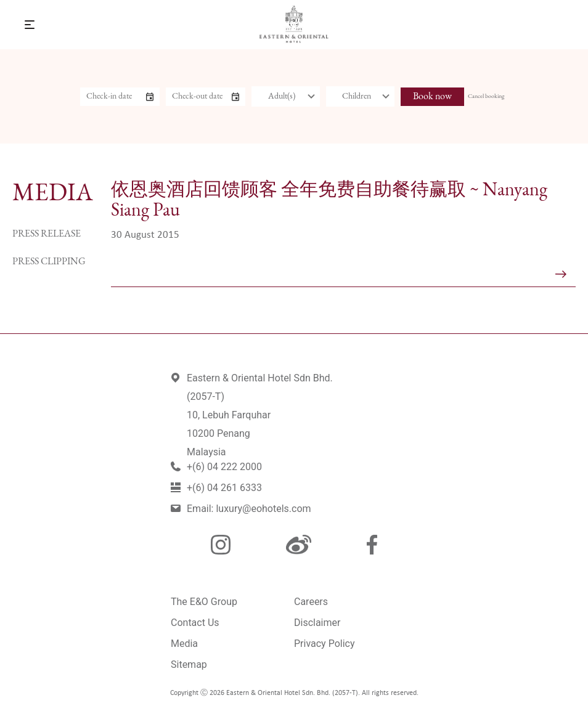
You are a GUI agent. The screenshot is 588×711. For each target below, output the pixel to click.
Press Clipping (49, 262)
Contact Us (195, 623)
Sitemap (189, 664)
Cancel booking (486, 96)
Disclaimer (317, 623)
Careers (311, 602)
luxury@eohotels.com (263, 509)
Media (184, 644)
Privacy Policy (325, 644)
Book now (432, 97)
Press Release (47, 234)
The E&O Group (204, 602)
